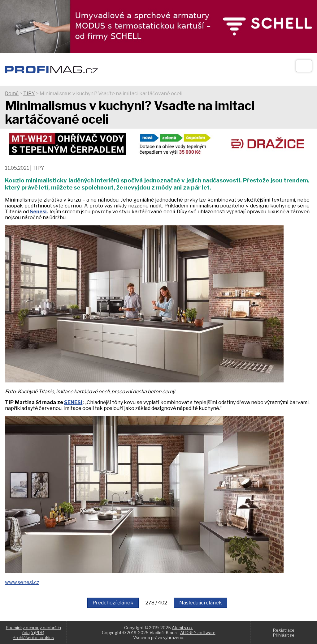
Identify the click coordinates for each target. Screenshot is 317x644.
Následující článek (201, 603)
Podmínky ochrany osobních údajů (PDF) (33, 630)
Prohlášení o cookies (33, 638)
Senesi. (39, 212)
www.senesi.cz (22, 582)
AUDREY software (198, 633)
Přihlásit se (284, 635)
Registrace (284, 630)
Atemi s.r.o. (182, 628)
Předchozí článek (113, 603)
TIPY (29, 94)
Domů (12, 94)
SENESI (73, 402)
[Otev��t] (304, 66)
